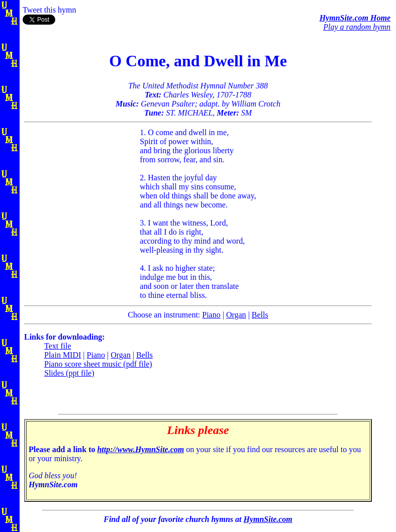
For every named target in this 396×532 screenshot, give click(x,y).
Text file (58, 346)
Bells (260, 315)
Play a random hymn (357, 27)
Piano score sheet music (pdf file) (98, 364)
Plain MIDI (63, 355)
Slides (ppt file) (69, 373)
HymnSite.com (268, 519)
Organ (236, 315)
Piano (211, 315)
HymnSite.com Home (355, 18)
